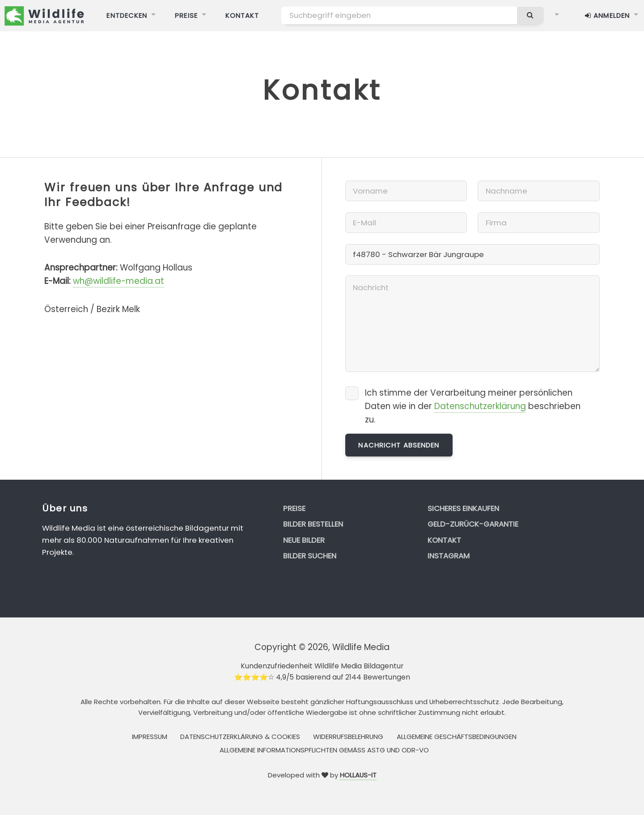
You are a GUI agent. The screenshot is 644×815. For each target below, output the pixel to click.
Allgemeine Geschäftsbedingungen (457, 737)
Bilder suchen (310, 556)
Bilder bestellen (313, 524)
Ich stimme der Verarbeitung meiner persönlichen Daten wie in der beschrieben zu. (473, 406)
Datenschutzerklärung (480, 406)
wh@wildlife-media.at (119, 281)
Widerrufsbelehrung (348, 737)
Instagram (449, 556)
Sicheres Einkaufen (463, 508)
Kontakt (444, 540)
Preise (294, 508)
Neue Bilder (304, 540)
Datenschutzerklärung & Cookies (240, 737)
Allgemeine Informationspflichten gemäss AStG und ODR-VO (324, 750)
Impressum (150, 737)
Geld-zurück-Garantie (473, 524)
